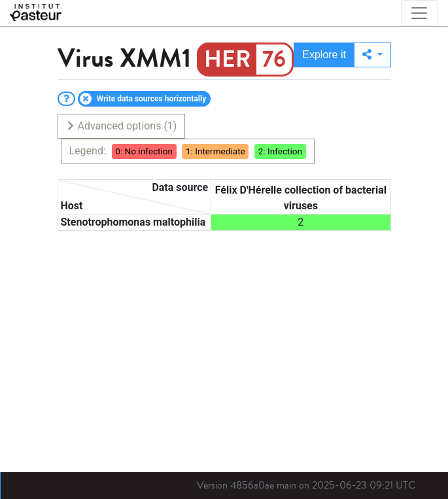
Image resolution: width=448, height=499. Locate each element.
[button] (372, 55)
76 (274, 60)
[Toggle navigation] (419, 13)
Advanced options (121, 126)
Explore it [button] (324, 55)
